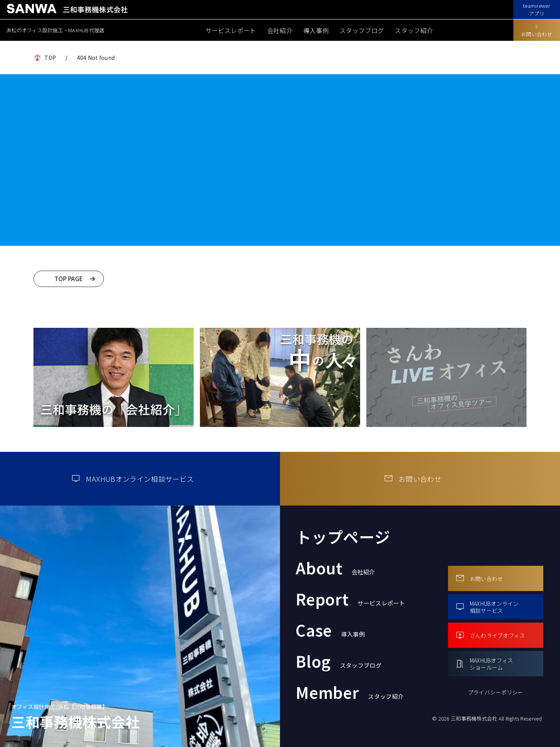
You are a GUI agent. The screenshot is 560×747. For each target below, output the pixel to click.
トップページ (343, 537)
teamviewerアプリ (537, 10)
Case (330, 630)
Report (350, 599)
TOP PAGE (69, 279)
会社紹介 (280, 30)
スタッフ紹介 (414, 30)
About (335, 568)
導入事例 (316, 30)
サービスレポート (231, 30)
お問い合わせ (537, 31)
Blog (339, 661)
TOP (50, 58)
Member (350, 692)
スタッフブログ (362, 30)
